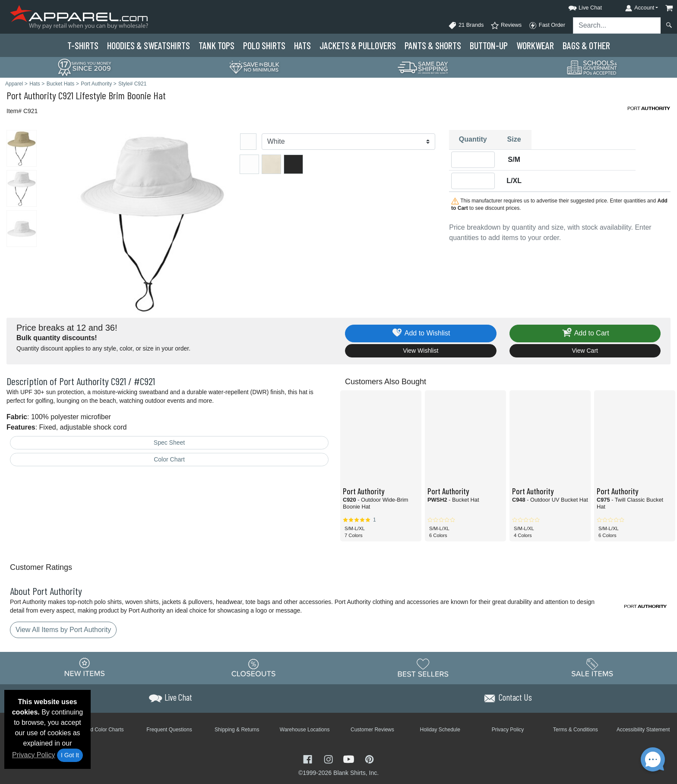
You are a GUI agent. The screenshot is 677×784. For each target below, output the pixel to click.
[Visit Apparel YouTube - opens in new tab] (350, 759)
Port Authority (31, 95)
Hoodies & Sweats (149, 45)
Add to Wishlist (421, 334)
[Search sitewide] (617, 25)
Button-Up (489, 45)
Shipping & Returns (237, 730)
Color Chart (169, 459)
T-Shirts (83, 45)
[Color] (349, 142)
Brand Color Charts (102, 730)
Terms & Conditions (576, 730)
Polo (264, 45)
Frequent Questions (169, 730)
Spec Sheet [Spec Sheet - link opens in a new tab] (169, 443)
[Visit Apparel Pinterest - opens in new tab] (369, 759)
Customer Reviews (372, 730)
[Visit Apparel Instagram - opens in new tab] (329, 759)
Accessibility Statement (643, 730)
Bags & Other (586, 45)
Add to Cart (585, 334)
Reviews (506, 25)
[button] (577, 6)
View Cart (585, 351)
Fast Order (547, 25)
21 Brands (466, 25)
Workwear (535, 45)
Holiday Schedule (440, 730)
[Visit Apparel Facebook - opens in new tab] (309, 759)
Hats (302, 45)
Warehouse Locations (305, 730)
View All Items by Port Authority (63, 630)
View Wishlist (421, 351)
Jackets (358, 45)
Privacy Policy (34, 755)
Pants (433, 45)
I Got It (70, 755)
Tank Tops (217, 45)
